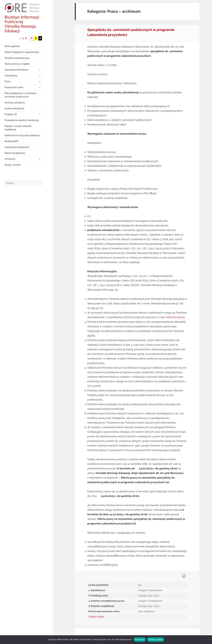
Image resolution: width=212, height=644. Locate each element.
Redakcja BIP (11, 141)
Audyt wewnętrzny (15, 108)
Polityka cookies (156, 639)
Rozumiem (140, 639)
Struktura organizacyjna (17, 58)
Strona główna (12, 46)
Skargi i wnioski (13, 165)
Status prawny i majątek (17, 64)
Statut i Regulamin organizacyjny (22, 52)
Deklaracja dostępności (17, 147)
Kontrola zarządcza (15, 103)
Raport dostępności (15, 153)
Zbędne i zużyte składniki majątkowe (18, 128)
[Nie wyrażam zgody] (208, 640)
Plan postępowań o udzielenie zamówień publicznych (21, 95)
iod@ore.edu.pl (175, 317)
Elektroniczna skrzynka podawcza (22, 135)
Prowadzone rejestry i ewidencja (22, 120)
